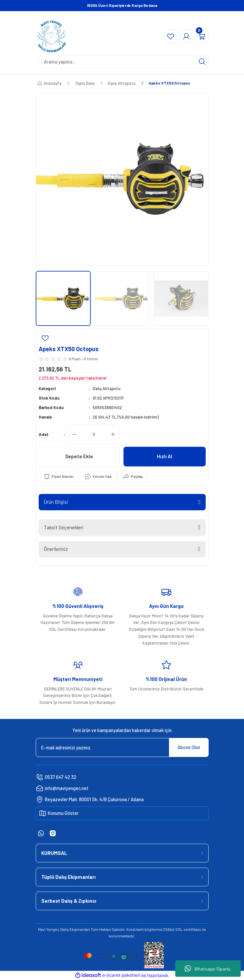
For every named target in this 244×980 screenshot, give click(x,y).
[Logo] (52, 36)
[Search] (123, 62)
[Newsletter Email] (122, 747)
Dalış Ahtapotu (107, 388)
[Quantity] (94, 434)
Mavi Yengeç (49, 929)
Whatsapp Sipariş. (208, 969)
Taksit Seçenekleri (64, 527)
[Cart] (202, 36)
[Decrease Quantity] (74, 434)
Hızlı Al (165, 456)
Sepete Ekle (79, 456)
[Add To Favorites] (45, 338)
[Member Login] (186, 36)
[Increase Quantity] (113, 434)
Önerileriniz (56, 549)
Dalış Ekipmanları (75, 929)
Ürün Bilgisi (56, 502)
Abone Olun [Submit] (189, 747)
